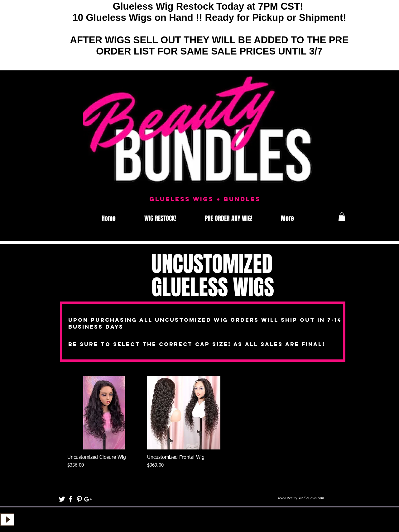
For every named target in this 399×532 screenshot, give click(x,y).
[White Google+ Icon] (88, 499)
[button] (342, 217)
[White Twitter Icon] (62, 499)
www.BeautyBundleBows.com (301, 498)
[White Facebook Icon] (71, 499)
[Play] (7, 520)
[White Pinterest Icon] (79, 499)
